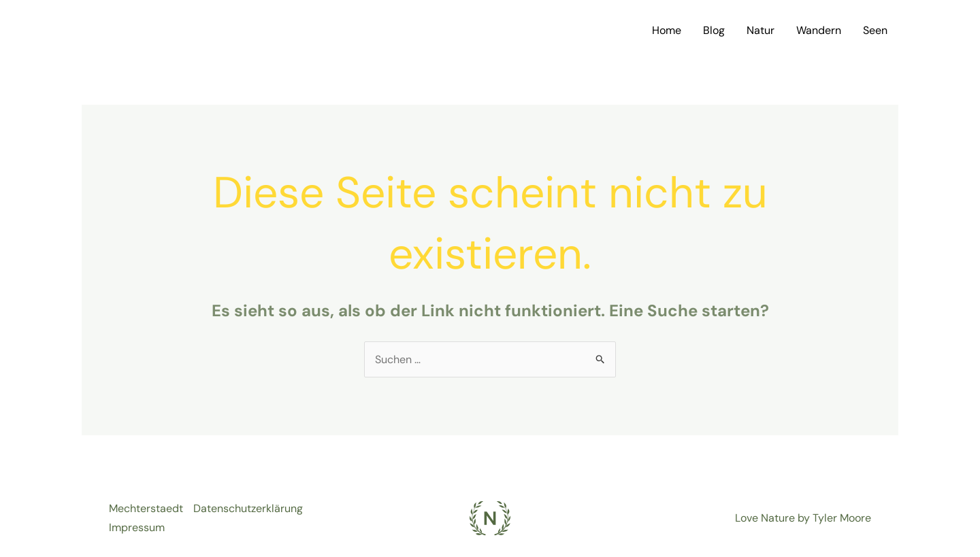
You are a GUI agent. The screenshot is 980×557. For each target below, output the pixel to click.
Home (667, 30)
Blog (714, 30)
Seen (875, 30)
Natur (761, 30)
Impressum (137, 527)
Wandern (819, 30)
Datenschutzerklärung (248, 508)
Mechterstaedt (146, 508)
